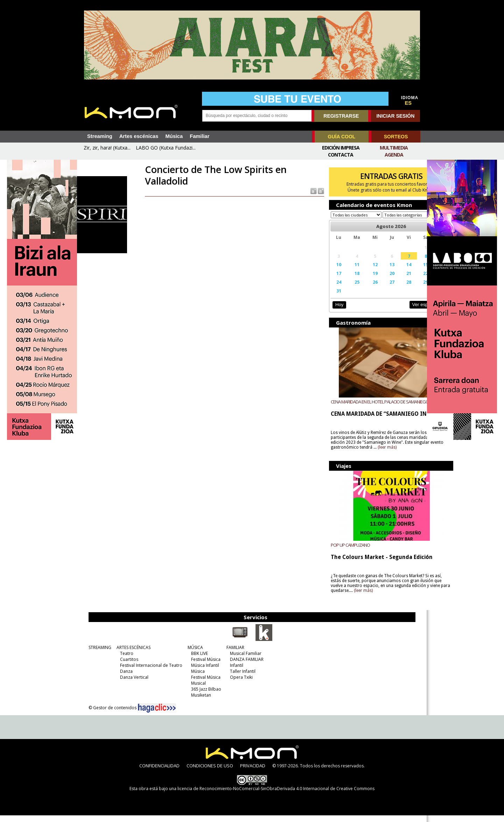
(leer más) (406, 454)
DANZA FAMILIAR (240, 666)
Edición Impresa (341, 148)
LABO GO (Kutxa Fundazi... (166, 148)
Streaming (100, 136)
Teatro (120, 660)
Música (174, 136)
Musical (192, 690)
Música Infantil (198, 672)
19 (356, 280)
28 (384, 289)
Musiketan (194, 702)
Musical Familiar (239, 660)
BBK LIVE (193, 660)
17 (325, 280)
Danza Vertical (128, 684)
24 (325, 289)
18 (341, 280)
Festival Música (199, 666)
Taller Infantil (236, 678)
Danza (120, 678)
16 (413, 271)
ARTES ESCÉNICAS (127, 654)
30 (413, 289)
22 (398, 280)
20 (370, 280)
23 (413, 280)
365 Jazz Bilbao (199, 696)
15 (398, 271)
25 (341, 289)
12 (356, 271)
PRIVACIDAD (253, 772)
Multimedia (394, 148)
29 (398, 289)
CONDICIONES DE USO (210, 772)
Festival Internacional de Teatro (145, 672)
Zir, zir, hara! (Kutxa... (107, 148)
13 (370, 271)
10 (325, 271)
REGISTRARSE (341, 116)
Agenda (394, 155)
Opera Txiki (235, 684)
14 (384, 271)
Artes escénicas (139, 136)
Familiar (199, 136)
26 (356, 289)
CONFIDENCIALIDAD (159, 772)
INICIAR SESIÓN (395, 116)
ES (408, 103)
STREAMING (93, 654)
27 (370, 289)
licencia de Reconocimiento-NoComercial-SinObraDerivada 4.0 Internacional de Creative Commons (276, 795)
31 (325, 297)
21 (384, 280)
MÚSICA (189, 654)
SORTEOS (396, 137)
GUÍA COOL (342, 137)
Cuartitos (122, 666)
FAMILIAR (229, 654)
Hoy (327, 311)
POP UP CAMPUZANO (338, 552)
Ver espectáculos (398, 311)
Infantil (230, 672)
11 (341, 271)
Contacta (341, 155)
